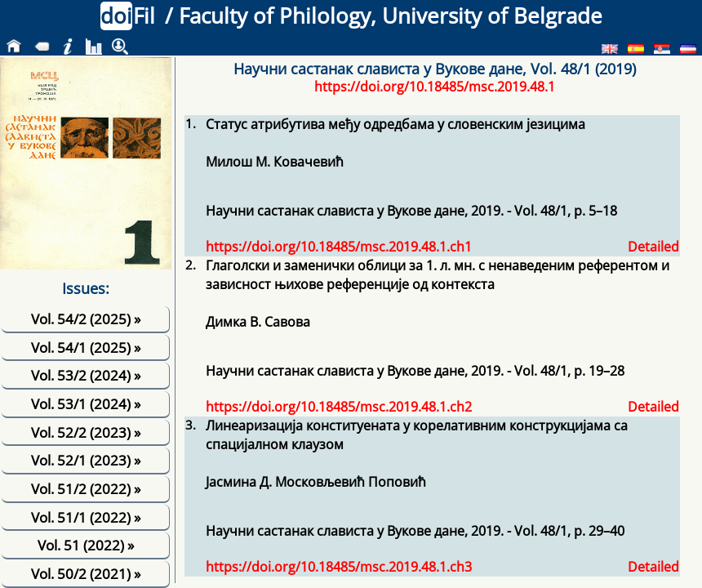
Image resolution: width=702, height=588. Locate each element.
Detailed (653, 247)
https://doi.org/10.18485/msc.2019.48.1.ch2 (339, 407)
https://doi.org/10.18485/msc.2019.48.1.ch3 (339, 567)
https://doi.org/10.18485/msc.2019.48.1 (435, 87)
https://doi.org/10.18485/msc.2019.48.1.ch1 (339, 247)
